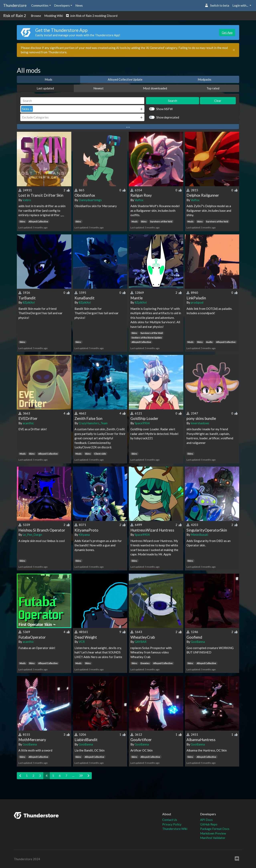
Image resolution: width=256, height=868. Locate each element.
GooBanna (198, 642)
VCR (82, 642)
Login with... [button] (241, 5)
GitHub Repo (209, 824)
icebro (27, 200)
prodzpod (197, 302)
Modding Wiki (54, 16)
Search (173, 101)
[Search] (82, 101)
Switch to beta (217, 5)
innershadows (200, 423)
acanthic (28, 423)
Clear (218, 101)
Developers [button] (62, 5)
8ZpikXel (29, 302)
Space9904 (142, 423)
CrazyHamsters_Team (93, 423)
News (79, 5)
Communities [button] (40, 5)
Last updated (45, 88)
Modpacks (205, 79)
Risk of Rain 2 (15, 16)
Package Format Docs (215, 829)
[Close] (234, 50)
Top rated (213, 88)
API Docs (206, 820)
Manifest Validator (213, 838)
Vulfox (139, 200)
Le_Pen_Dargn (32, 535)
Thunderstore (15, 5)
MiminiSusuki (199, 535)
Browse (36, 16)
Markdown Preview (213, 833)
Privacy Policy (172, 824)
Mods (48, 79)
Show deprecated (168, 117)
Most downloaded (155, 88)
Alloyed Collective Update (125, 79)
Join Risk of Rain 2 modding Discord (92, 16)
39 (81, 776)
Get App (227, 32)
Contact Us (170, 820)
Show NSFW (164, 109)
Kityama (84, 535)
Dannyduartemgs (90, 200)
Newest (98, 88)
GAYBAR (141, 642)
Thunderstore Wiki (175, 829)
